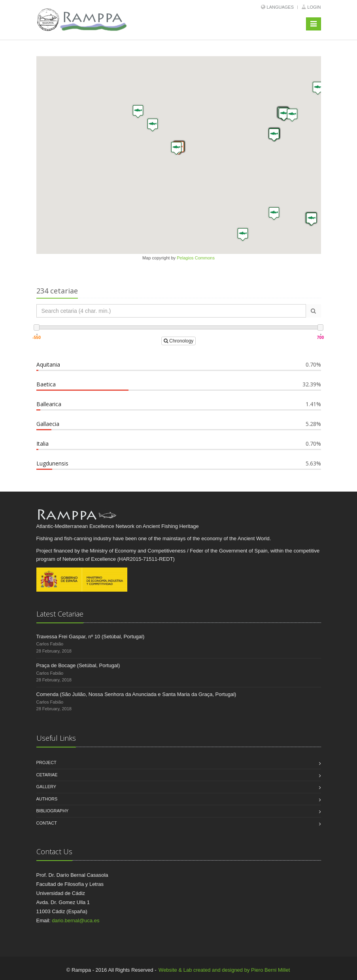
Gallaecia (48, 424)
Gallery (46, 787)
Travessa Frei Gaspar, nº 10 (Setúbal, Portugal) (91, 637)
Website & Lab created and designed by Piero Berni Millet (224, 970)
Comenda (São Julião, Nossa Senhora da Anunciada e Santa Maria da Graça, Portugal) (136, 694)
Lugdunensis (52, 463)
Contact (47, 823)
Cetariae (47, 775)
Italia (42, 444)
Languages (280, 7)
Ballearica (49, 404)
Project (46, 762)
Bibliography (53, 811)
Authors (47, 799)
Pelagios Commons (196, 258)
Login (314, 7)
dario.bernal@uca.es (76, 920)
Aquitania (48, 364)
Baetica (46, 384)
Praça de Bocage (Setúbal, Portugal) (78, 665)
